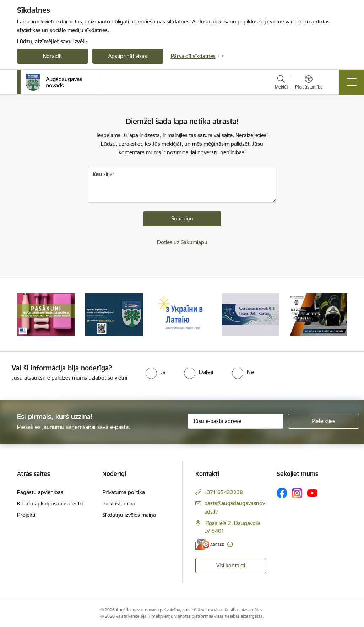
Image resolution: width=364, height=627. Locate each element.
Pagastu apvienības (40, 492)
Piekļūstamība (119, 503)
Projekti (26, 515)
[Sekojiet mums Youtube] (313, 493)
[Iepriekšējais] (29, 315)
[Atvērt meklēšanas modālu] (281, 83)
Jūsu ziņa (102, 174)
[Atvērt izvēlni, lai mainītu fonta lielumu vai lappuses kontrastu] (309, 83)
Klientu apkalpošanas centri (50, 503)
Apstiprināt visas (128, 56)
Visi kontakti (231, 565)
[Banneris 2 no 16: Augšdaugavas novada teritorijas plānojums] (114, 314)
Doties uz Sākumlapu (182, 242)
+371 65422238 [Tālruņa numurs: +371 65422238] (224, 492)
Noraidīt (52, 56)
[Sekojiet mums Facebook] (282, 493)
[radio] (156, 372)
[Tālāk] (336, 315)
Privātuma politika (124, 492)
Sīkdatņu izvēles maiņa (129, 515)
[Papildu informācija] (230, 544)
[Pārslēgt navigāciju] (352, 82)
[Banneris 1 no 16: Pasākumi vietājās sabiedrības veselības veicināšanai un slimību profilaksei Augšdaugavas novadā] (46, 314)
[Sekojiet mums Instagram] (297, 493)
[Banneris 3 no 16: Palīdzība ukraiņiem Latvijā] (182, 314)
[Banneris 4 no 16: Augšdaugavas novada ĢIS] (250, 314)
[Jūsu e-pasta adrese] (235, 421)
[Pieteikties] (324, 421)
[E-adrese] (210, 544)
